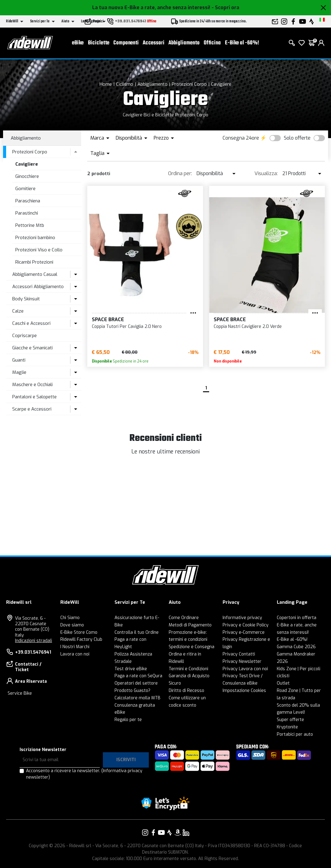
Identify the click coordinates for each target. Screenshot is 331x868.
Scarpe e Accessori (32, 409)
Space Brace (108, 319)
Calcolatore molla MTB (137, 698)
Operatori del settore (136, 683)
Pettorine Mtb (30, 225)
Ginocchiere (27, 176)
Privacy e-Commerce (244, 632)
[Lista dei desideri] (302, 43)
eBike (78, 43)
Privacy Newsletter (242, 661)
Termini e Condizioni (188, 669)
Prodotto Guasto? (132, 691)
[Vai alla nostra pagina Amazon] (178, 832)
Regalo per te (128, 720)
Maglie (19, 372)
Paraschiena (28, 201)
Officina (212, 43)
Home (106, 84)
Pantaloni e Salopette (34, 397)
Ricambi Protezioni (34, 262)
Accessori (154, 43)
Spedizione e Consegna (192, 647)
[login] (321, 43)
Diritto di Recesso (186, 691)
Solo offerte (297, 138)
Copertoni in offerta (297, 618)
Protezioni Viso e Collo (39, 250)
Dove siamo (72, 625)
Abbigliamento (184, 43)
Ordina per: (180, 173)
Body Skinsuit (26, 299)
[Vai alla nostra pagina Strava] (170, 832)
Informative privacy (242, 618)
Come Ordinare (184, 618)
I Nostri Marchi (75, 647)
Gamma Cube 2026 (296, 647)
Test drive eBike (131, 669)
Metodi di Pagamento (190, 625)
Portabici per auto (295, 734)
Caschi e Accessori (31, 323)
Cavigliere (221, 84)
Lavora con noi (75, 654)
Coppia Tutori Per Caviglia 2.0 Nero (127, 327)
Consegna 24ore (241, 138)
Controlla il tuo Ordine (137, 632)
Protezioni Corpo (189, 84)
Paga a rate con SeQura (138, 676)
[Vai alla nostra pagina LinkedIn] (186, 832)
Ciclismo (125, 84)
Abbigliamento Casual (35, 274)
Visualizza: (266, 173)
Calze (18, 311)
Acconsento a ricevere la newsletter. (84, 774)
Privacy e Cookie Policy (246, 625)
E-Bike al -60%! (242, 43)
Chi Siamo (70, 618)
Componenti (126, 43)
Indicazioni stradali (34, 641)
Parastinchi (27, 213)
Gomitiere (25, 189)
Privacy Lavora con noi (245, 669)
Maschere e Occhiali (32, 385)
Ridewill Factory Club (81, 639)
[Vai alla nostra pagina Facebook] (153, 832)
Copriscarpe (24, 336)
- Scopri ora (225, 8)
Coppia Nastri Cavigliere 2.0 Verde (248, 327)
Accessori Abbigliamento (38, 287)
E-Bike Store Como (79, 632)
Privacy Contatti (239, 654)
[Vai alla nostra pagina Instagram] (145, 832)
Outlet (283, 683)
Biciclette (99, 43)
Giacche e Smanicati (32, 348)
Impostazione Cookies (244, 691)
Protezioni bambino (35, 238)
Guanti (19, 360)
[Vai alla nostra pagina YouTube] (161, 832)
